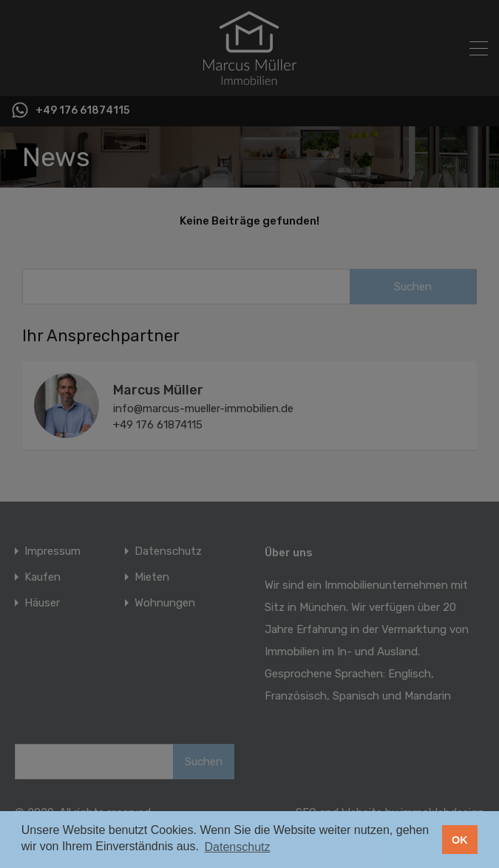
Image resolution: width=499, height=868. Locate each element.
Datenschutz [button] (238, 847)
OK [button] (460, 840)
